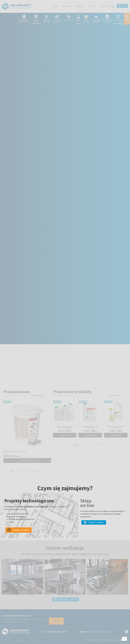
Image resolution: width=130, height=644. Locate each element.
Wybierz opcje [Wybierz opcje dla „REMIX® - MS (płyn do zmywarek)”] (90, 435)
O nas (55, 6)
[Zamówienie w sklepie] (41, 395)
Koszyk (124, 619)
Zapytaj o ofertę (56, 621)
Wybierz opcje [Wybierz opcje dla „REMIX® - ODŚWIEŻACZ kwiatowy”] (116, 435)
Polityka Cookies (9, 640)
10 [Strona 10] (96, 445)
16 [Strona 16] (34, 471)
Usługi (93, 6)
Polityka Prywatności (21, 640)
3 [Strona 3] (19, 471)
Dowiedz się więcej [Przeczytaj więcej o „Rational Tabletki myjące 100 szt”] (27, 460)
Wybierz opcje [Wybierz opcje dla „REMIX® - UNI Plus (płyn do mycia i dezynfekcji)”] (65, 435)
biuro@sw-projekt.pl (98, 632)
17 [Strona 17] (38, 471)
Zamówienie (114, 619)
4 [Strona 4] (23, 471)
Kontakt (105, 6)
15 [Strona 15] (30, 471)
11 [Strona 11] (101, 445)
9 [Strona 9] (93, 445)
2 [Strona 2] (16, 471)
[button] (122, 6)
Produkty (80, 6)
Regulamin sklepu (34, 640)
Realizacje (67, 6)
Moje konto (103, 619)
